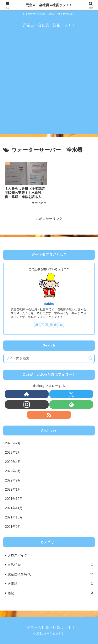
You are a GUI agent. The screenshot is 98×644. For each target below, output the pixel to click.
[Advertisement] (49, 85)
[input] (49, 358)
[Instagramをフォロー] (49, 325)
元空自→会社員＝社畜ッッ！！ (49, 5)
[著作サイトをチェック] (37, 325)
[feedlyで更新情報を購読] (55, 325)
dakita (49, 304)
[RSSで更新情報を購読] (61, 325)
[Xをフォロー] (43, 325)
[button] (90, 358)
